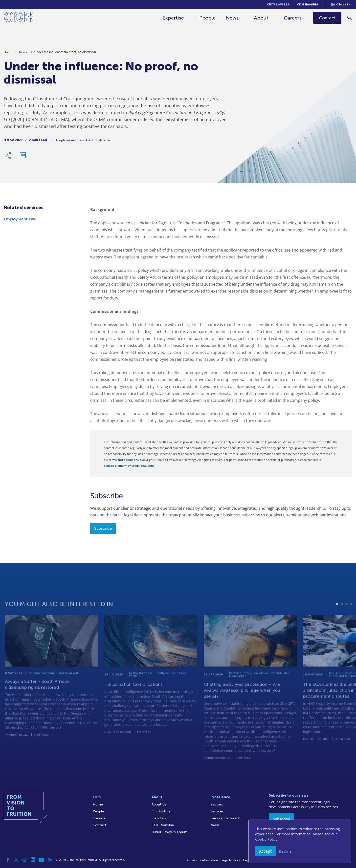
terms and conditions (124, 460)
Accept (265, 851)
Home (8, 53)
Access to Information (202, 860)
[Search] (350, 18)
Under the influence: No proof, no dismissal (65, 53)
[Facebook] (8, 860)
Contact (100, 825)
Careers (293, 18)
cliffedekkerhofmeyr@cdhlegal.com (129, 466)
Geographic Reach (225, 818)
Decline (285, 851)
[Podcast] (50, 860)
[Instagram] (24, 860)
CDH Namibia (308, 4)
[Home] (18, 18)
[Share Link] (8, 157)
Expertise (174, 18)
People (208, 18)
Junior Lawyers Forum (169, 832)
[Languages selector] (341, 4)
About (262, 18)
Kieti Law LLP (278, 4)
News (233, 18)
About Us (159, 804)
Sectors (217, 804)
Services (217, 811)
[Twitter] (16, 860)
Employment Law (20, 219)
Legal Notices (230, 860)
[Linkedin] (33, 860)
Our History (161, 811)
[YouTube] (41, 860)
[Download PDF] (22, 157)
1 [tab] (337, 620)
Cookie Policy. (267, 839)
